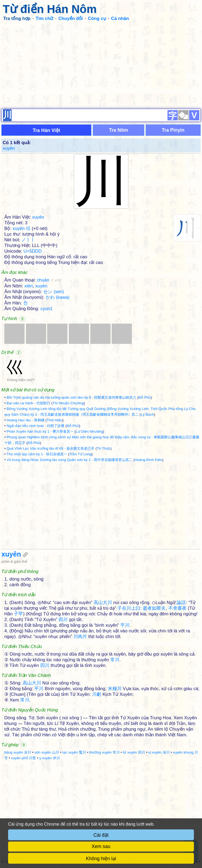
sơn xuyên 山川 (47, 752)
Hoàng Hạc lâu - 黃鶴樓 (25, 420)
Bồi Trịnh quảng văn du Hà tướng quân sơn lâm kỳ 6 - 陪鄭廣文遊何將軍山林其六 (71, 397)
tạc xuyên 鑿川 (74, 752)
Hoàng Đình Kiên (148, 460)
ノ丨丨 (28, 240)
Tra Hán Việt (46, 130)
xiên (29, 286)
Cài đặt (101, 835)
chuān (49, 280)
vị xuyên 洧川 (159, 752)
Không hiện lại (101, 859)
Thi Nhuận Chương (68, 403)
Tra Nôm (118, 130)
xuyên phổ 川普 (23, 758)
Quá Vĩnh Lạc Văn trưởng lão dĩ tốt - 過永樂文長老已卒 (50, 448)
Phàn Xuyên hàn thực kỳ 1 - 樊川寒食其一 (40, 431)
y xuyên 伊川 (50, 758)
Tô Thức (104, 448)
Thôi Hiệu (54, 420)
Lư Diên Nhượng (89, 431)
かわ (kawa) (58, 297)
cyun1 (47, 309)
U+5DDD (33, 251)
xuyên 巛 (22, 228)
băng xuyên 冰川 (18, 752)
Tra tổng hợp (17, 18)
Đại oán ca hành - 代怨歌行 (28, 403)
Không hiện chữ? (21, 380)
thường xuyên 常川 (104, 752)
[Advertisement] (101, 65)
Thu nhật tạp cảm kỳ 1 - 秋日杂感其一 (37, 454)
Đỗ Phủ (145, 397)
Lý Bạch (147, 414)
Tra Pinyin (173, 130)
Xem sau (101, 846)
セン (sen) (54, 292)
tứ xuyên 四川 (134, 752)
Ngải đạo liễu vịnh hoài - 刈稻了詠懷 (35, 426)
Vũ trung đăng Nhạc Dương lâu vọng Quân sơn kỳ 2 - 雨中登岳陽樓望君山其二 (69, 460)
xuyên (9, 148)
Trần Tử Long (80, 454)
